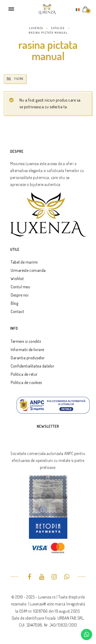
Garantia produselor (28, 358)
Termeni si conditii (26, 341)
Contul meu (20, 287)
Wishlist (17, 279)
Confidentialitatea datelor (33, 366)
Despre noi (20, 295)
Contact (18, 311)
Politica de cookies (26, 382)
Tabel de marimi (24, 262)
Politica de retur (24, 374)
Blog (14, 303)
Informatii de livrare (28, 350)
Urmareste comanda (28, 270)
